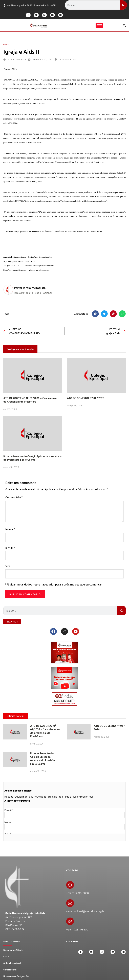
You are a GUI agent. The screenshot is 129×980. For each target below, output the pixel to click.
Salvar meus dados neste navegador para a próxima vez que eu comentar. (55, 586)
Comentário (14, 498)
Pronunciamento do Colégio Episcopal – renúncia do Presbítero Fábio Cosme (32, 459)
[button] (124, 26)
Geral (7, 45)
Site (8, 567)
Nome (10, 530)
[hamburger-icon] (99, 26)
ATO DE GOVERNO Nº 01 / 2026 (86, 399)
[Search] (123, 5)
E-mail (10, 549)
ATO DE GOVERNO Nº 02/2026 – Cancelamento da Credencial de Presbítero (31, 400)
